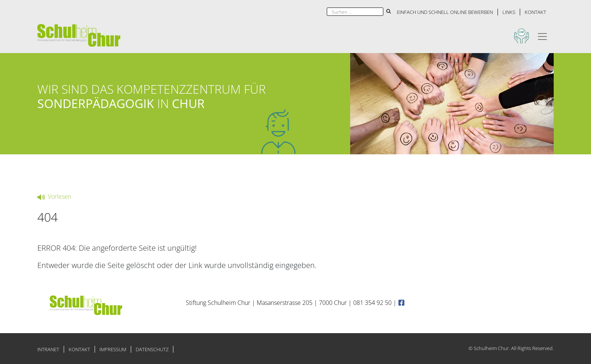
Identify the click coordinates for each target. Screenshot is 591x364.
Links (509, 12)
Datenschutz (152, 349)
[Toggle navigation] (542, 35)
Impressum (113, 349)
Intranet (48, 349)
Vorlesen (54, 196)
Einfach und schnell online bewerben (445, 12)
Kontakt (535, 12)
